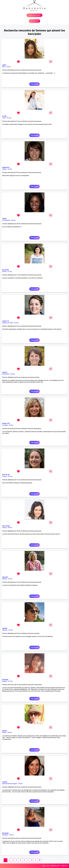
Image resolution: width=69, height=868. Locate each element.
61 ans (10, 681)
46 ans (11, 425)
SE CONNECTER (34, 21)
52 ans (8, 67)
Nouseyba (5, 833)
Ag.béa (4, 731)
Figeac (4, 169)
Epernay (5, 630)
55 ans (10, 732)
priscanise (6, 270)
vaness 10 (6, 321)
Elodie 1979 (6, 423)
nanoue (5, 372)
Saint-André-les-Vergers (10, 784)
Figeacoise (6, 167)
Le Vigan (5, 425)
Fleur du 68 (6, 475)
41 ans (10, 476)
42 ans (11, 630)
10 (39, 860)
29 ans (13, 220)
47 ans (9, 118)
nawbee (5, 628)
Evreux (4, 272)
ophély (4, 219)
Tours (4, 118)
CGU (48, 866)
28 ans (20, 784)
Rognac (5, 681)
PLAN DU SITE (55, 866)
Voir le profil (34, 84)
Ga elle (4, 116)
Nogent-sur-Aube (8, 323)
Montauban (6, 374)
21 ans (10, 272)
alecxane (5, 577)
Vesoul (4, 528)
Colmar (5, 476)
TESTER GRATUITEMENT (35, 15)
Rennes (5, 579)
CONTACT (64, 866)
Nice (4, 67)
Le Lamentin (6, 220)
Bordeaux (5, 835)
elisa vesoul (6, 526)
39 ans (10, 528)
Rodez (4, 732)
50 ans (13, 374)
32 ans (16, 323)
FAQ (44, 866)
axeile (4, 65)
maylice (5, 782)
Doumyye (5, 679)
